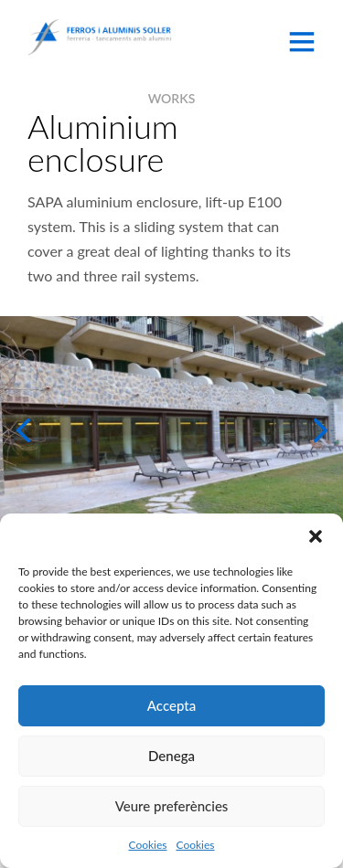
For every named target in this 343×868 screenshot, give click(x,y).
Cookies (147, 845)
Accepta (171, 705)
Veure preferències (172, 806)
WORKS (172, 98)
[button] (316, 536)
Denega (171, 756)
